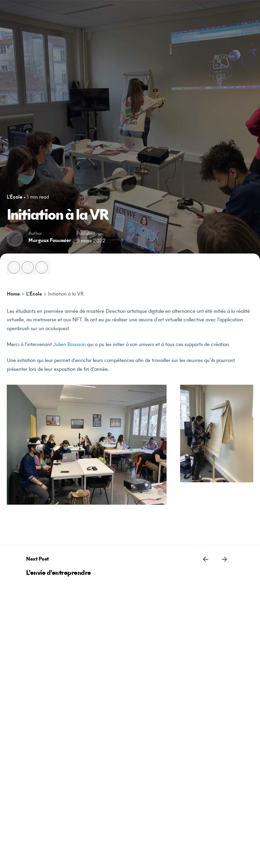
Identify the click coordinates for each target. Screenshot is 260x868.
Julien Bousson (69, 345)
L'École (15, 197)
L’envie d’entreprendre (59, 573)
